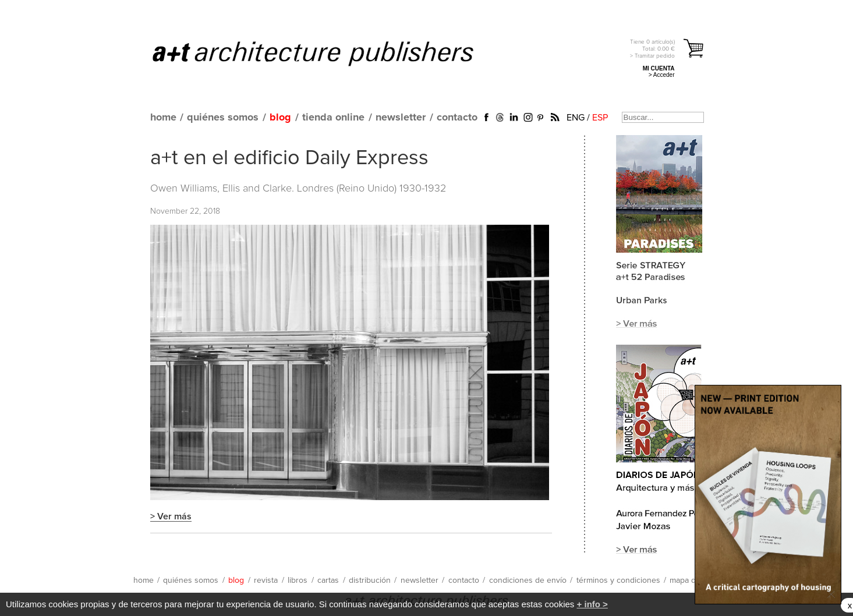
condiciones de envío (528, 580)
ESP (600, 118)
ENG (576, 118)
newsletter (401, 118)
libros (298, 580)
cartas (328, 580)
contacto (457, 118)
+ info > (592, 604)
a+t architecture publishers (328, 53)
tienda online (333, 118)
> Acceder (662, 75)
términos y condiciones (618, 580)
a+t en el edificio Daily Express (289, 158)
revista (266, 580)
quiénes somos (223, 118)
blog (280, 118)
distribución (370, 580)
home (163, 118)
